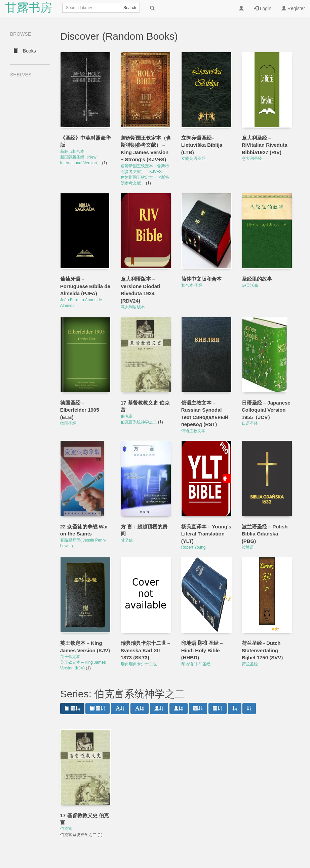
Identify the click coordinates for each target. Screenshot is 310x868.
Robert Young (193, 547)
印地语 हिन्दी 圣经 (196, 664)
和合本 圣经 (192, 285)
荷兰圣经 (250, 664)
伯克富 (127, 416)
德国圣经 (68, 423)
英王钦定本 (70, 657)
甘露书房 (29, 8)
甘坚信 (127, 540)
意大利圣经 (252, 159)
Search (130, 8)
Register (293, 8)
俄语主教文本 (193, 431)
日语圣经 (250, 423)
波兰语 (248, 547)
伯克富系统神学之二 (139, 422)
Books (25, 51)
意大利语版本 (133, 307)
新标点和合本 (72, 151)
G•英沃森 (250, 285)
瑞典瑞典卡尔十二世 (139, 664)
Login (263, 8)
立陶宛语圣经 (193, 159)
